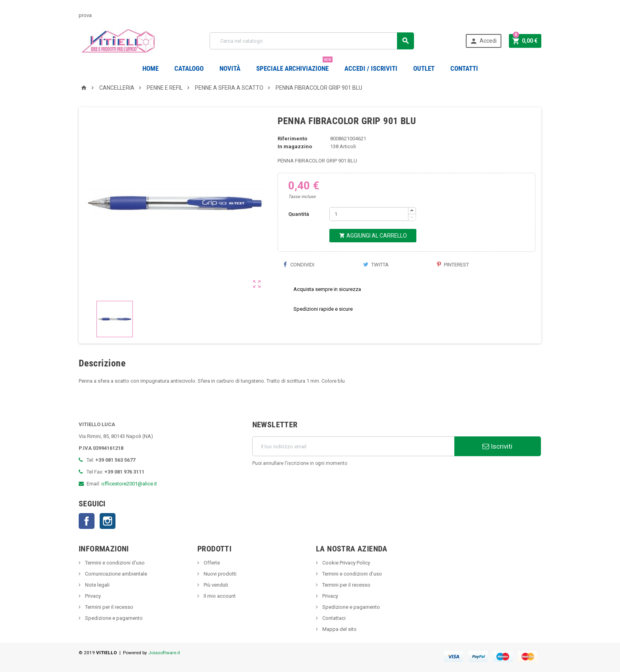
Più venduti (215, 585)
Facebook (87, 521)
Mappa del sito (339, 629)
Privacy (92, 596)
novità (230, 68)
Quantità (299, 214)
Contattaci (333, 618)
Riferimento (292, 139)
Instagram (108, 521)
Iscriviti (497, 446)
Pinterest (453, 265)
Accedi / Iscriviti (371, 68)
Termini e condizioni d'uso (114, 563)
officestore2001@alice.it (129, 484)
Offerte (211, 563)
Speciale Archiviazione (294, 65)
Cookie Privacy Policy (346, 563)
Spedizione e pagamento (113, 618)
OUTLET (424, 68)
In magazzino (295, 146)
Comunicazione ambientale (115, 574)
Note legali (97, 585)
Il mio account (219, 596)
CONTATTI (464, 68)
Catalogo (189, 68)
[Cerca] (312, 41)
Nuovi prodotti (219, 574)
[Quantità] (369, 214)
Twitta (376, 265)
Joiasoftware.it (164, 653)
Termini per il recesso (109, 607)
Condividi (299, 265)
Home (150, 68)
